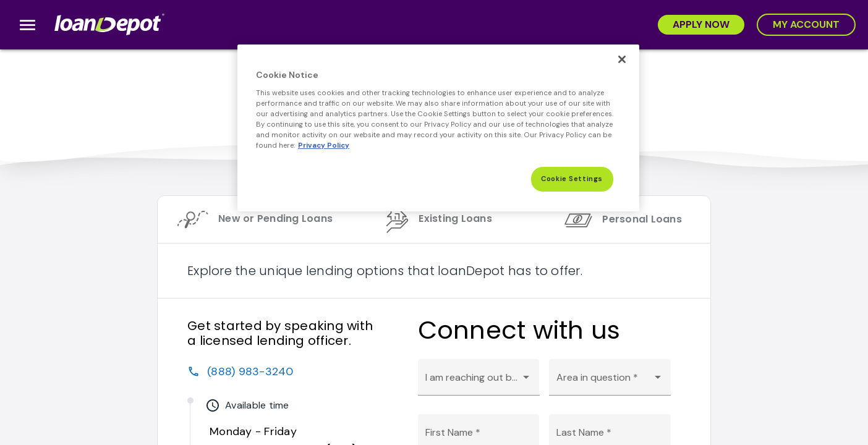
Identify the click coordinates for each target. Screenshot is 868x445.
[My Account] (806, 25)
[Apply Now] (701, 25)
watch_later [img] (213, 405)
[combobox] (479, 383)
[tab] (250, 219)
